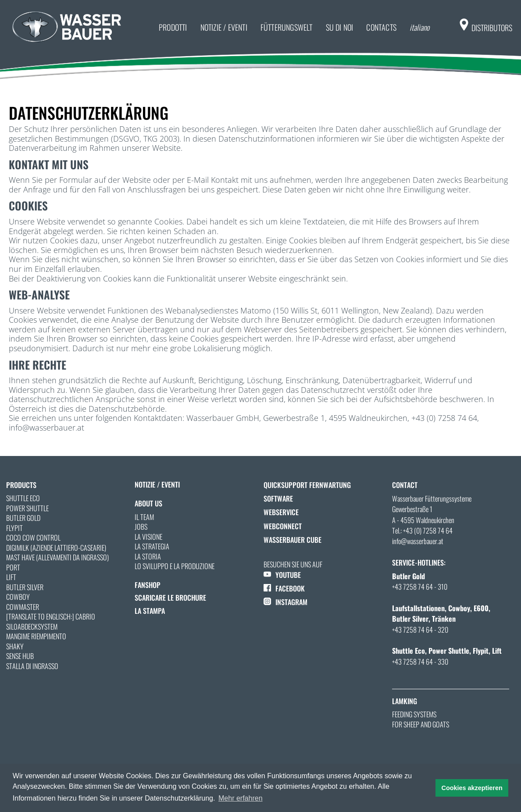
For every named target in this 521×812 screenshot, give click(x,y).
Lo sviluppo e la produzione (175, 566)
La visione (148, 537)
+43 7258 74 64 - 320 (420, 630)
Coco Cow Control (33, 538)
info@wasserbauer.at (418, 541)
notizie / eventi (224, 27)
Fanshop (148, 585)
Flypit (14, 528)
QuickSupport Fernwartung (307, 485)
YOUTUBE (282, 575)
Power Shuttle (27, 508)
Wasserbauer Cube (293, 540)
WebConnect (283, 526)
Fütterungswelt (287, 27)
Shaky (15, 646)
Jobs (141, 527)
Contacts (381, 27)
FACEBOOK (284, 588)
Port (13, 567)
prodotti (173, 27)
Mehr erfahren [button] (241, 798)
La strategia (152, 546)
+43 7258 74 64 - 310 (420, 587)
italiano (419, 27)
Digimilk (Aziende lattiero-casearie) (56, 548)
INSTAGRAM (285, 602)
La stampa (150, 611)
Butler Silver (25, 587)
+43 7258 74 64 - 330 (420, 662)
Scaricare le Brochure (170, 598)
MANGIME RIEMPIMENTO (36, 636)
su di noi (340, 27)
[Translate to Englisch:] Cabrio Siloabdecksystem (51, 621)
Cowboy (18, 597)
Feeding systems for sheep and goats (421, 719)
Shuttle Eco (23, 498)
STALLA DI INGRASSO (32, 666)
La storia (148, 556)
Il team (144, 517)
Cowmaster (23, 607)
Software (278, 499)
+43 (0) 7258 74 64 (428, 531)
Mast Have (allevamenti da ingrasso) (57, 557)
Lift (11, 577)
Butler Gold (23, 518)
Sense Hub (20, 656)
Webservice (281, 512)
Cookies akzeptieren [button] (472, 788)
